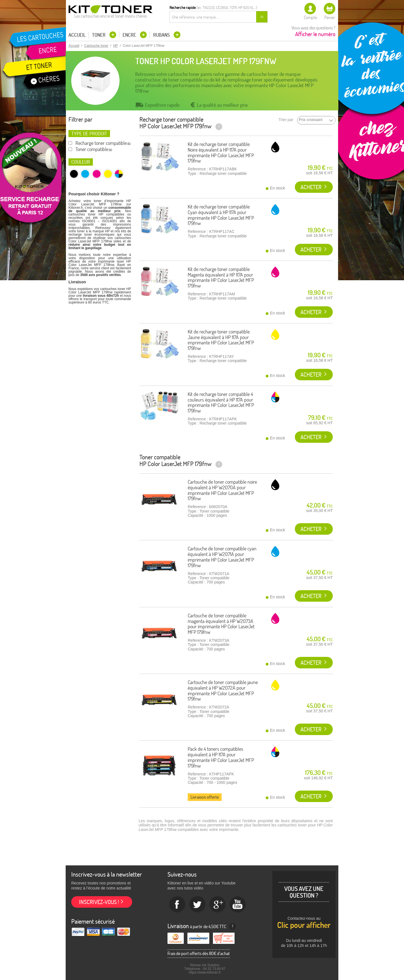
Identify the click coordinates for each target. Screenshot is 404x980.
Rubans (162, 35)
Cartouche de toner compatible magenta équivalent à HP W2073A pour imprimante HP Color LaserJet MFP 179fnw (221, 624)
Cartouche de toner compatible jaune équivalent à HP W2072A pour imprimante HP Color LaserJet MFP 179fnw (223, 691)
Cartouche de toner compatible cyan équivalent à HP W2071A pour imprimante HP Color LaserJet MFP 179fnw (222, 557)
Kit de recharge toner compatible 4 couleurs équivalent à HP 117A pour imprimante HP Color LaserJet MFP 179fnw (221, 402)
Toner (99, 35)
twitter (198, 905)
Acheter (311, 187)
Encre (130, 35)
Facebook (177, 905)
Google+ (218, 905)
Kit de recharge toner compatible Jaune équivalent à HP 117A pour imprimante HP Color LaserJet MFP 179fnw (221, 340)
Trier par (286, 120)
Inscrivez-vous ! (99, 902)
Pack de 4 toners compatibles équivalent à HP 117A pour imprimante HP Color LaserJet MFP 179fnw (221, 757)
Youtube (238, 905)
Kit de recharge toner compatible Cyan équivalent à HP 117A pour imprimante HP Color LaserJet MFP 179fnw (221, 215)
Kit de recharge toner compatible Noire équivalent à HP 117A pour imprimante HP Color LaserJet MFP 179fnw (221, 152)
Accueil (77, 35)
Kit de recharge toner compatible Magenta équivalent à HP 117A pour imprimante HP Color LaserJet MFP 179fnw (221, 277)
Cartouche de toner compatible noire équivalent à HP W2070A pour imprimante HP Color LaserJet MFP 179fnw (222, 490)
